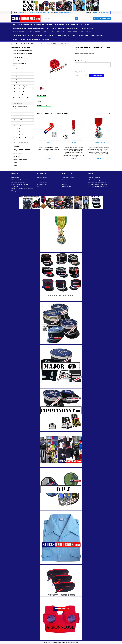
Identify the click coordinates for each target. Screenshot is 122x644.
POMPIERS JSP (50, 36)
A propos (39, 180)
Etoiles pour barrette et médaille (21, 98)
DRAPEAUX (60, 32)
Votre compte (67, 174)
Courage (15, 68)
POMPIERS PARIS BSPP (64, 36)
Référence (78, 50)
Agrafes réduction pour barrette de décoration (22, 54)
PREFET (15, 39)
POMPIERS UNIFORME (72, 25)
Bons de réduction (67, 187)
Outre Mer (16, 123)
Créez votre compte (104, 12)
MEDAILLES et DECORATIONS (54, 25)
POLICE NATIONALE (96, 36)
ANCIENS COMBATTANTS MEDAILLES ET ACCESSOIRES (29, 28)
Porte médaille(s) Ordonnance (21, 129)
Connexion (95, 12)
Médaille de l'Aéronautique (20, 111)
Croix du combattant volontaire (21, 83)
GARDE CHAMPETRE (72, 32)
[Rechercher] (61, 18)
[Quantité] (83, 75)
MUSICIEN (39, 36)
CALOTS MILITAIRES (87, 28)
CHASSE (52, 32)
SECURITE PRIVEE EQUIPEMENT (30, 39)
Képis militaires (15, 178)
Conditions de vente (42, 178)
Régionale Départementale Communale (20, 146)
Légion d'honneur (17, 104)
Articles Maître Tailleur (19, 58)
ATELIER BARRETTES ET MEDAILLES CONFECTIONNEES (63, 28)
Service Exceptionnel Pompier (21, 160)
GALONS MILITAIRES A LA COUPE (22, 32)
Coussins (15, 71)
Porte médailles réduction (20, 135)
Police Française (17, 126)
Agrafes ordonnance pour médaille (22, 50)
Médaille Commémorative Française (20, 107)
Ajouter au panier (96, 76)
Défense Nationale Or (19, 92)
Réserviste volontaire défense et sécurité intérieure (21, 150)
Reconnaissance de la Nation (21, 142)
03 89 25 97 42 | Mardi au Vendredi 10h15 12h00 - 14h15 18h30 (34, 12)
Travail (15, 163)
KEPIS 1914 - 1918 (86, 32)
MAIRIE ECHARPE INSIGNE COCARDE (23, 36)
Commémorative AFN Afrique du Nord (21, 64)
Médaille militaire (18, 114)
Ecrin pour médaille (18, 95)
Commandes (65, 180)
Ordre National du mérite (19, 120)
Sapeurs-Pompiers (18, 154)
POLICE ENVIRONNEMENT (81, 36)
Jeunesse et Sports (18, 101)
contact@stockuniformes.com (63, 12)
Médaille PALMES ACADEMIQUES (21, 117)
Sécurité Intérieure (18, 157)
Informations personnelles (69, 178)
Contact (91, 174)
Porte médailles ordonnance (21, 132)
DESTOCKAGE (46, 39)
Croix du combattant (18, 80)
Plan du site (40, 187)
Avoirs (64, 182)
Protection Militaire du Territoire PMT (22, 138)
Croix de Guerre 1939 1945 (20, 77)
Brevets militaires (41, 32)
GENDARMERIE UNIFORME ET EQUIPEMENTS (30, 25)
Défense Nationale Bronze (20, 89)
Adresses (65, 184)
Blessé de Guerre (17, 61)
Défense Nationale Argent (20, 86)
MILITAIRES (85, 25)
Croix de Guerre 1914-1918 (20, 74)
